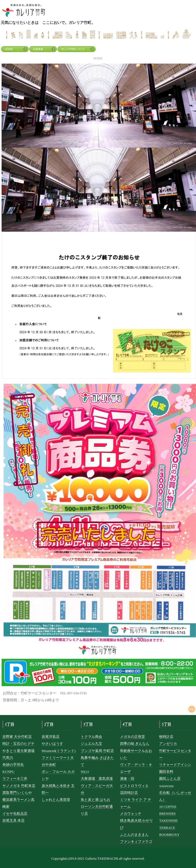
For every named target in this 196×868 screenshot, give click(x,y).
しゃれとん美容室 (56, 800)
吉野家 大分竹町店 (17, 737)
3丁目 (88, 724)
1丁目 (10, 724)
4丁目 (127, 724)
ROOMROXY (169, 835)
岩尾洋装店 (51, 737)
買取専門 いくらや (17, 793)
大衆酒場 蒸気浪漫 (97, 779)
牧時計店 (166, 737)
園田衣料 (166, 772)
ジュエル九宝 (91, 744)
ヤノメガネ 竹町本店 (19, 786)
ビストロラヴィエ (134, 786)
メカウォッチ (131, 814)
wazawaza (166, 786)
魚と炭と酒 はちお (95, 800)
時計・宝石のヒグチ (18, 744)
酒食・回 (127, 779)
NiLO (85, 772)
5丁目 (166, 724)
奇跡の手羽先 (13, 765)
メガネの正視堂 (133, 737)
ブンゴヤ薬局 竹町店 (97, 751)
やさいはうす (52, 744)
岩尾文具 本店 (13, 821)
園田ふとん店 (170, 779)
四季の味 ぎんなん (135, 744)
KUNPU (8, 772)
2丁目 (49, 724)
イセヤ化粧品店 (15, 814)
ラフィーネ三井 (15, 779)
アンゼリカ (168, 744)
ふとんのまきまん (134, 835)
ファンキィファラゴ (136, 842)
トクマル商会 (91, 737)
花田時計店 (129, 793)
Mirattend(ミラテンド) (59, 751)
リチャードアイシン (175, 765)
